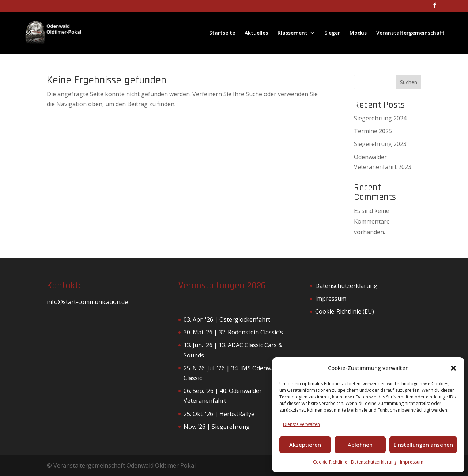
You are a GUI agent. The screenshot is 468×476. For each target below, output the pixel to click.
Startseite (222, 33)
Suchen (409, 82)
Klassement (292, 33)
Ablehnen (360, 445)
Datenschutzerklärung (374, 462)
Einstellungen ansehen (423, 445)
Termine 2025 (373, 131)
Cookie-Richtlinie (330, 462)
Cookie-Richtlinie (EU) (345, 311)
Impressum (412, 462)
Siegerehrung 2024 (380, 118)
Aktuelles (256, 33)
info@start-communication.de (87, 302)
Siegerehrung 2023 (380, 144)
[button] (453, 368)
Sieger (332, 33)
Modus (358, 33)
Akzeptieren (305, 445)
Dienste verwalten (301, 424)
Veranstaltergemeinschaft (410, 33)
